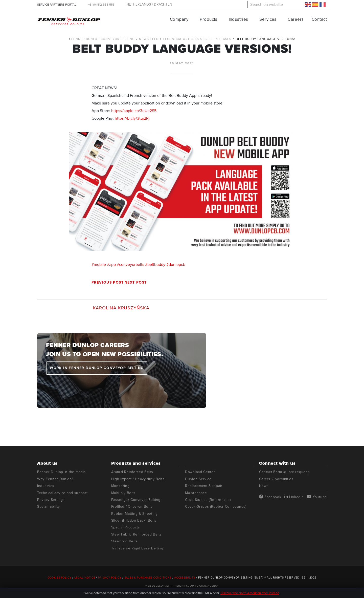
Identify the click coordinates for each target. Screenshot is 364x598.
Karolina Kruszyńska (121, 308)
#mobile (99, 264)
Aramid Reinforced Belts (132, 472)
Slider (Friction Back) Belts (134, 520)
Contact (319, 19)
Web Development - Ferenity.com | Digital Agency (182, 586)
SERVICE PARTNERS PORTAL (57, 5)
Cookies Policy (60, 578)
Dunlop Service (198, 479)
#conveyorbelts (130, 264)
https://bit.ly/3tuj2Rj (132, 118)
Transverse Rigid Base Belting (137, 548)
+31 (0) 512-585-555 (101, 5)
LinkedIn (294, 497)
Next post (136, 282)
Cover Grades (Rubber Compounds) (216, 507)
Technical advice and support (62, 493)
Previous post (108, 282)
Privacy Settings (51, 500)
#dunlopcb (176, 264)
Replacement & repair (204, 486)
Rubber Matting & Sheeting (135, 514)
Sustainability (49, 507)
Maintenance (196, 493)
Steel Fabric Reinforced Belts (136, 534)
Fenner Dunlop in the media (61, 472)
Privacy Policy (110, 578)
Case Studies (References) (208, 500)
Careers (296, 19)
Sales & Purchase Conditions (148, 578)
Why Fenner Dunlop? (55, 479)
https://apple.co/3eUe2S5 (134, 111)
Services (268, 19)
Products (208, 19)
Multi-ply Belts (123, 493)
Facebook (270, 497)
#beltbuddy (155, 264)
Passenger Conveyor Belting (136, 500)
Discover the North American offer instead (250, 593)
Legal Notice (85, 578)
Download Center (200, 472)
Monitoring (120, 486)
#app (111, 264)
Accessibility (185, 578)
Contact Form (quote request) (285, 472)
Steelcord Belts (124, 541)
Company (179, 19)
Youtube (317, 497)
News (264, 486)
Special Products (126, 527)
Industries (238, 19)
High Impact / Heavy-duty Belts (138, 479)
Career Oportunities (276, 479)
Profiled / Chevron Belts (132, 507)
